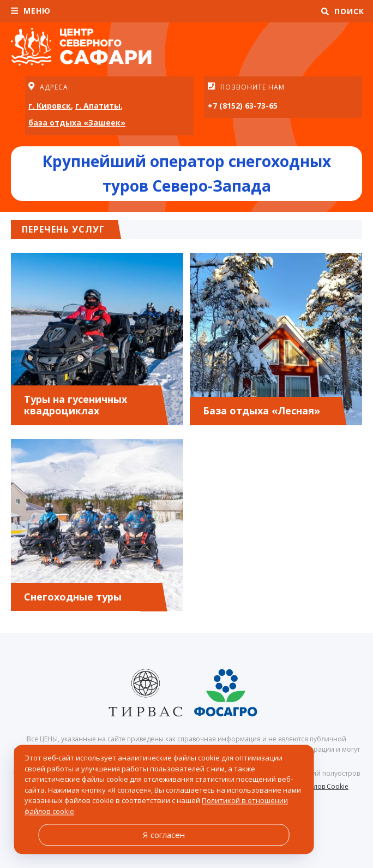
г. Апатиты (98, 106)
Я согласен (164, 835)
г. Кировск (50, 106)
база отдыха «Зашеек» (77, 123)
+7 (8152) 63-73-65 (243, 106)
